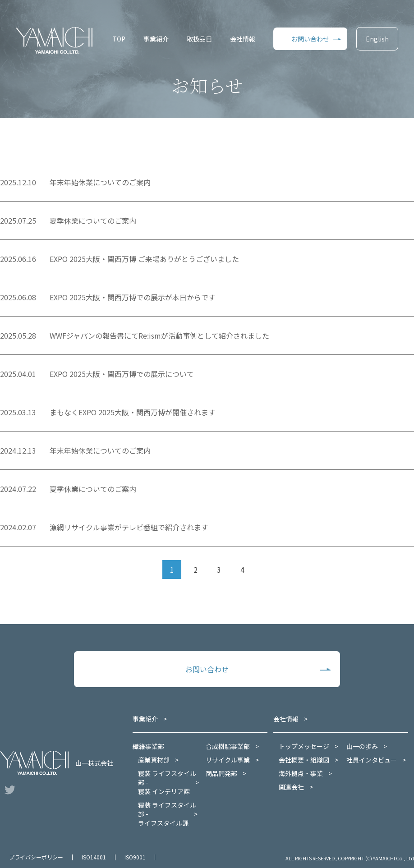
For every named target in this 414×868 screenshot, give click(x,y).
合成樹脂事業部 (228, 746)
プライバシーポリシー (36, 857)
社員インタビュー (372, 760)
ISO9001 (135, 857)
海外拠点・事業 (301, 773)
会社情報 (243, 39)
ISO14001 (94, 857)
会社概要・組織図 (304, 760)
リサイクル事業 (228, 760)
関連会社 (291, 787)
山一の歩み (362, 746)
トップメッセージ (304, 746)
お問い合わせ (310, 39)
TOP (119, 39)
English (377, 39)
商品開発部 (221, 773)
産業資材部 (154, 760)
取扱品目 (199, 39)
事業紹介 (156, 39)
